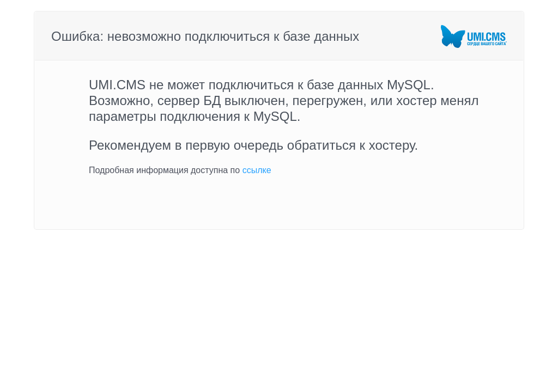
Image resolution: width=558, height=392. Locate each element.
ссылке (257, 170)
